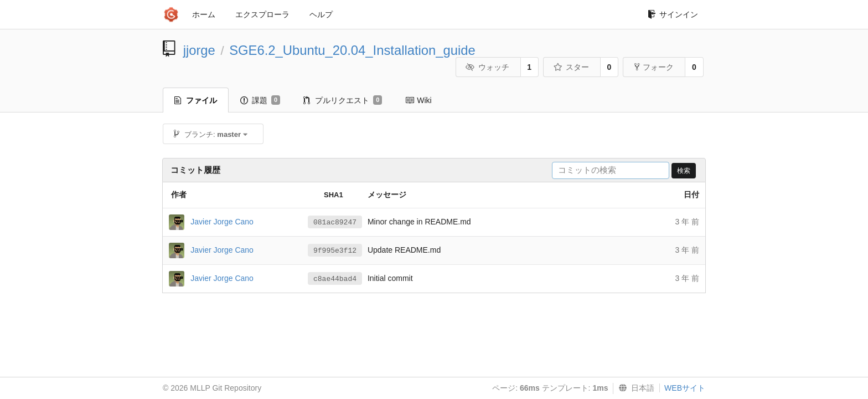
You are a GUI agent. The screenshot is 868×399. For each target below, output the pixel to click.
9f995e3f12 (335, 251)
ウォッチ (487, 67)
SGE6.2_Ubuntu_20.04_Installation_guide (352, 50)
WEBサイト (685, 388)
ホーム (204, 14)
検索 (684, 171)
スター (571, 67)
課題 (260, 100)
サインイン (673, 14)
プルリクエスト (343, 100)
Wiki (418, 100)
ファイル (196, 100)
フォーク (654, 67)
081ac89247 (335, 222)
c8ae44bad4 (335, 279)
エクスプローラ (262, 14)
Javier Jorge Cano (222, 221)
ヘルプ (321, 14)
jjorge (199, 50)
